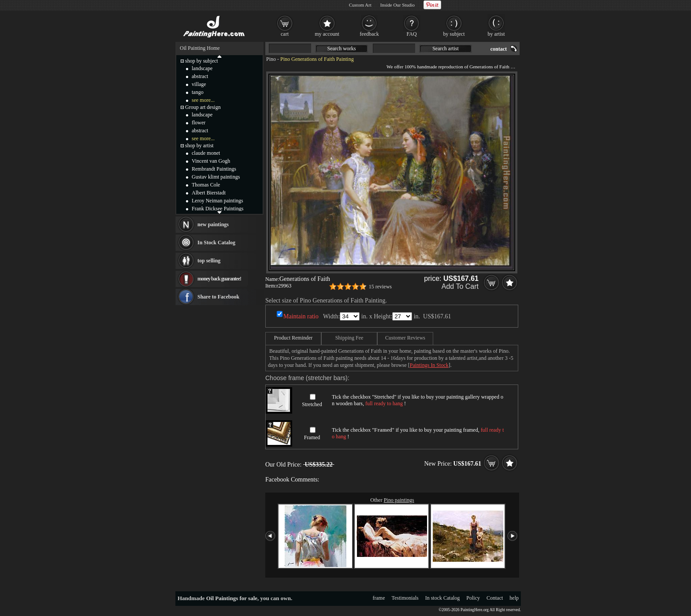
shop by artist (199, 146)
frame (379, 598)
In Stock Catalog (216, 243)
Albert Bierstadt (209, 193)
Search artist (446, 49)
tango (198, 92)
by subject (454, 34)
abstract (200, 76)
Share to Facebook (218, 297)
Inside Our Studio (398, 5)
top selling (209, 261)
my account (327, 34)
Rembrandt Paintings (214, 169)
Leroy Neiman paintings (217, 201)
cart (285, 34)
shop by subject (202, 61)
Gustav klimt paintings (216, 177)
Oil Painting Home (200, 48)
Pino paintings (399, 500)
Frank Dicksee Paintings (217, 209)
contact (499, 49)
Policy (473, 598)
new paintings (213, 224)
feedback (369, 34)
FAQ (411, 34)
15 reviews (380, 287)
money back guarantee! (219, 279)
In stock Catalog (443, 598)
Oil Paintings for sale (232, 598)
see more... (203, 100)
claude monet (206, 153)
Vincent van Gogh (211, 161)
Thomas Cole (206, 185)
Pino (271, 59)
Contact (495, 598)
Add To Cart (460, 286)
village (199, 84)
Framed (312, 437)
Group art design (203, 107)
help (514, 598)
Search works (342, 49)
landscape (202, 68)
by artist (496, 34)
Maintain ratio (301, 316)
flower (199, 123)
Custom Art (360, 5)
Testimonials (405, 598)
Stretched (312, 404)
